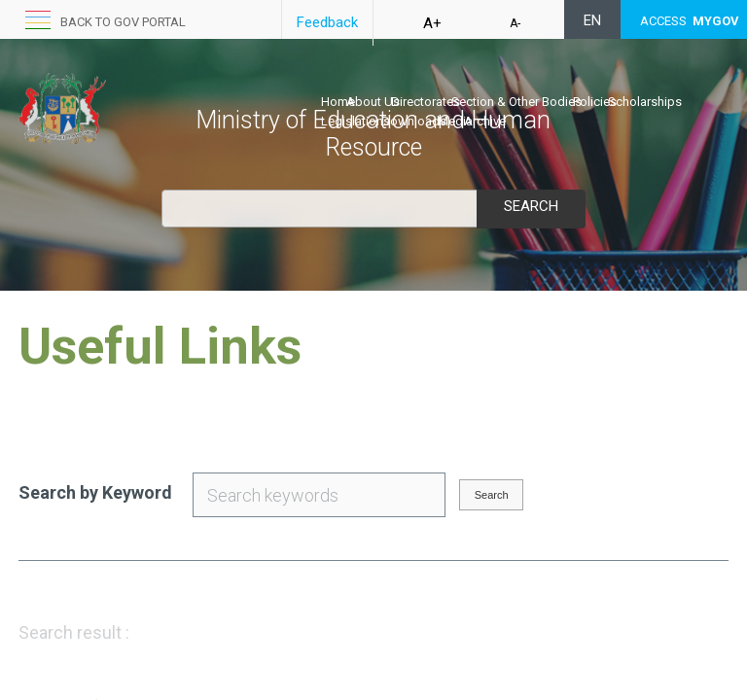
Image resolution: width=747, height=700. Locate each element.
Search (531, 206)
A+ (432, 23)
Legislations (356, 121)
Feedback (327, 22)
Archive (485, 121)
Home (338, 102)
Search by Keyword (95, 492)
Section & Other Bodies (516, 102)
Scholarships (645, 102)
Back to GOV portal (123, 22)
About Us (373, 102)
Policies (595, 102)
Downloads (414, 121)
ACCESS (690, 21)
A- (515, 23)
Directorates (426, 102)
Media (455, 121)
